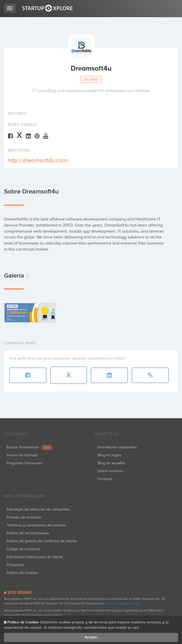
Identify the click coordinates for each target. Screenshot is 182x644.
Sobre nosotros (110, 471)
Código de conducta (23, 549)
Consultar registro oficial (122, 603)
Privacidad (15, 565)
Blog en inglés (110, 455)
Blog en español (111, 463)
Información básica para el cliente (35, 557)
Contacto (105, 479)
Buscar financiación (29, 447)
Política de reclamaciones (28, 533)
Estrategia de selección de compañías (38, 509)
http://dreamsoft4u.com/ (39, 160)
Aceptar (91, 637)
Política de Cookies (22, 573)
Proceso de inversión (24, 517)
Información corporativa (117, 447)
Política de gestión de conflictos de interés (42, 541)
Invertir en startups (22, 455)
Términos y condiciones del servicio (36, 525)
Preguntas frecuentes (24, 463)
